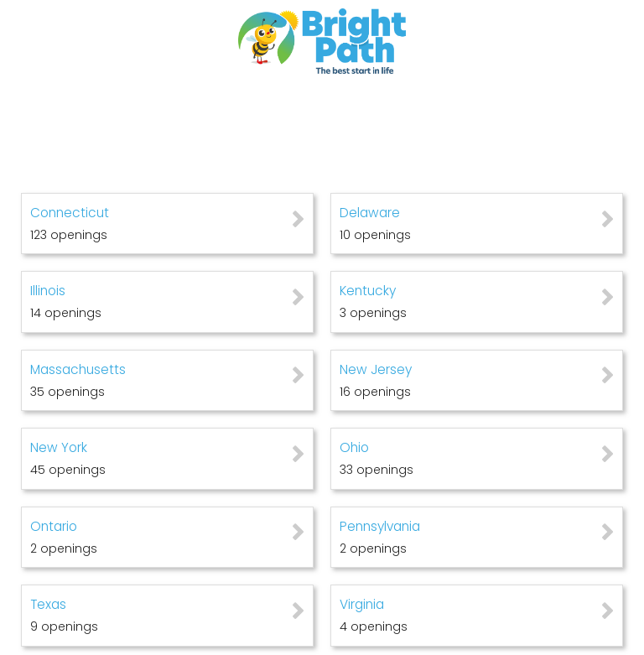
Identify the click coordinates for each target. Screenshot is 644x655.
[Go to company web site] (322, 41)
